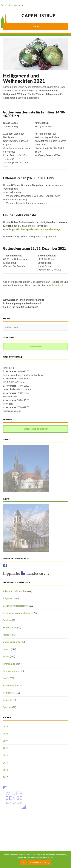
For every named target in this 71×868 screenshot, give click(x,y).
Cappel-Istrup (39, 15)
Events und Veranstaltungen (17, 613)
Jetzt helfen (36, 347)
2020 (5, 755)
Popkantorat (9, 693)
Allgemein (8, 599)
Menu (36, 26)
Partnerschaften (11, 686)
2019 (5, 763)
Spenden (7, 707)
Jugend (7, 649)
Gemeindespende (12, 642)
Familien (7, 620)
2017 (5, 777)
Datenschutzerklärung (40, 863)
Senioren (7, 700)
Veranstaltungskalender (36, 429)
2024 (5, 727)
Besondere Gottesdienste (16, 606)
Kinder (6, 657)
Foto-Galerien (10, 628)
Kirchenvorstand (11, 671)
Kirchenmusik (10, 664)
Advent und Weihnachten (15, 591)
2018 (5, 770)
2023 (5, 734)
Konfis (6, 678)
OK (23, 863)
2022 (5, 741)
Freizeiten (8, 635)
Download (57, 285)
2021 (5, 748)
